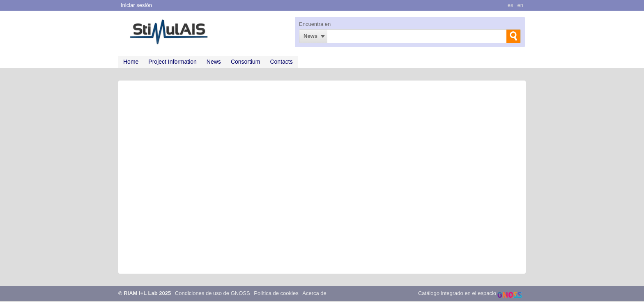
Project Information (172, 62)
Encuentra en (315, 24)
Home (131, 62)
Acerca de (314, 293)
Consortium (246, 62)
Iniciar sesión (136, 5)
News (310, 36)
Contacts (281, 62)
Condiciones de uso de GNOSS (213, 293)
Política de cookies (276, 293)
